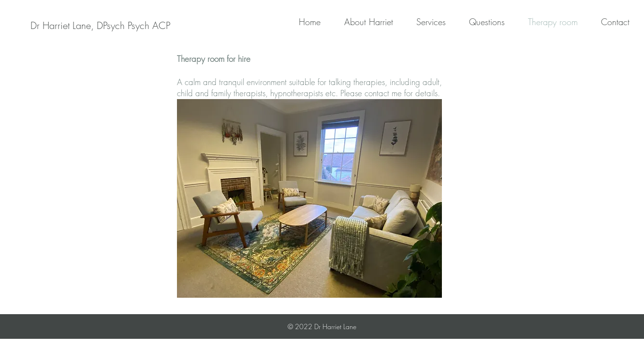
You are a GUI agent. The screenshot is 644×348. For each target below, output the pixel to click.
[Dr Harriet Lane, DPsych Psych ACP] (100, 26)
